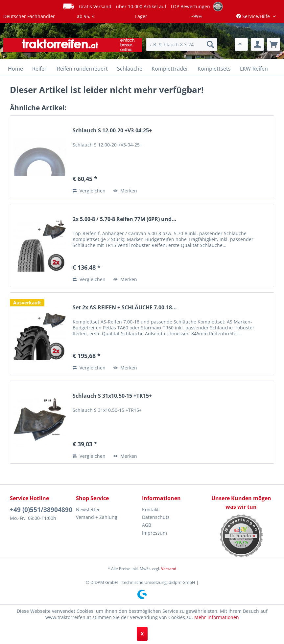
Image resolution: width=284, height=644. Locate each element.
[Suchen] (210, 44)
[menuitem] (182, 44)
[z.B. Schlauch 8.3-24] (182, 44)
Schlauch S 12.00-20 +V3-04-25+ (112, 131)
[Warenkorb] (273, 44)
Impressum (154, 533)
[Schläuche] (130, 69)
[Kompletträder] (170, 69)
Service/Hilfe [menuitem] (254, 16)
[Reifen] (40, 69)
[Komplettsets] (214, 69)
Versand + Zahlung (97, 517)
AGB (147, 525)
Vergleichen (89, 191)
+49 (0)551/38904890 (41, 510)
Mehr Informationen (217, 617)
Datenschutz (156, 517)
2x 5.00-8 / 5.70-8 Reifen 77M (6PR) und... (125, 219)
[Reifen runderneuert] (82, 69)
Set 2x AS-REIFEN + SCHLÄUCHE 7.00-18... (125, 308)
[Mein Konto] (257, 44)
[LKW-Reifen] (254, 69)
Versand (169, 569)
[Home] (15, 69)
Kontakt (150, 510)
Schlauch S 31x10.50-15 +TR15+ (112, 396)
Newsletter (88, 510)
